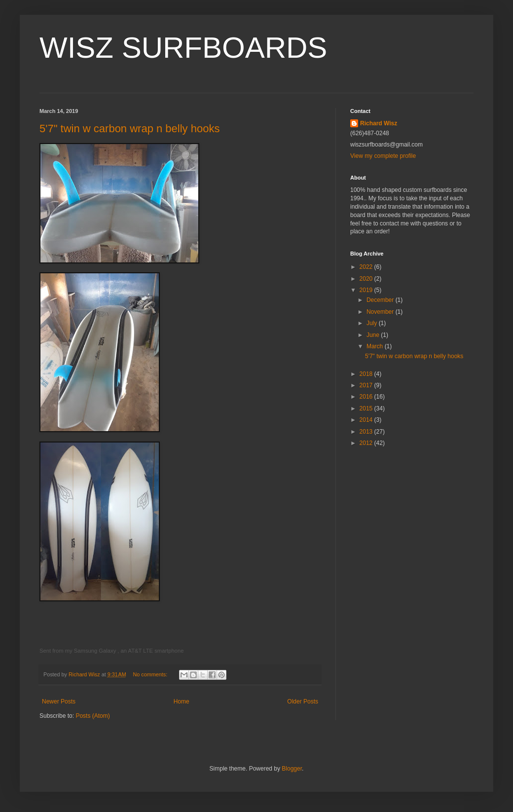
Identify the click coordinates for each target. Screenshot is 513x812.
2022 (367, 267)
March (376, 346)
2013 (367, 432)
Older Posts (303, 701)
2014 (367, 420)
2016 (367, 397)
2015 (367, 408)
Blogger (292, 769)
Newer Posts (59, 701)
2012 (367, 443)
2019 (367, 290)
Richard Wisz (379, 123)
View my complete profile (383, 156)
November (381, 312)
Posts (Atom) (92, 716)
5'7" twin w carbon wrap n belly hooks (129, 129)
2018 (367, 374)
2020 (367, 279)
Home (182, 701)
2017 (367, 385)
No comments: (151, 674)
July (373, 323)
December (381, 300)
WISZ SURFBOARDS (183, 48)
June (374, 335)
